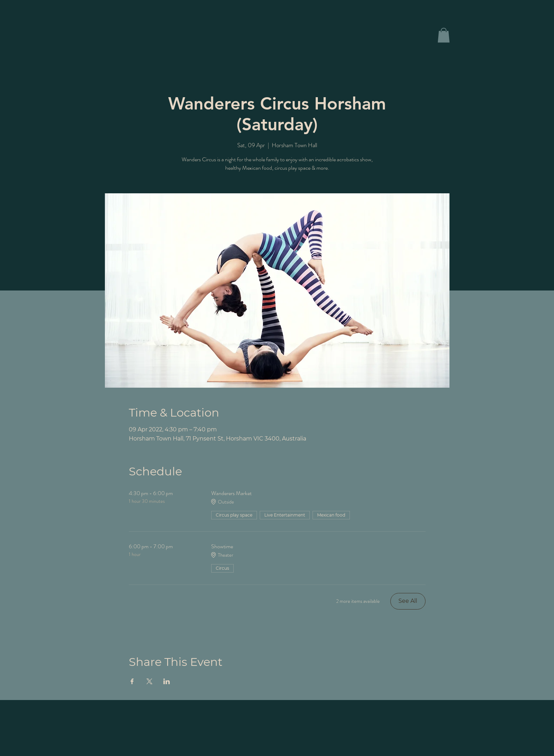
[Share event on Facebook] (132, 681)
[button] (444, 35)
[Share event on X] (149, 681)
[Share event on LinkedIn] (167, 681)
